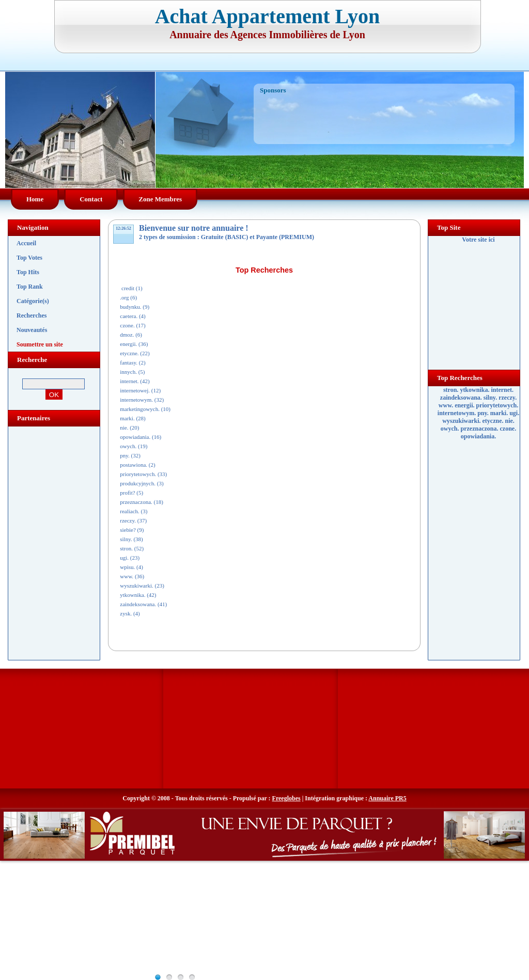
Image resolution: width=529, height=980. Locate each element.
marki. (127, 418)
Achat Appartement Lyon (268, 16)
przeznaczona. (136, 502)
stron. (126, 548)
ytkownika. (133, 595)
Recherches (32, 315)
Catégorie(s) (33, 301)
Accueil (26, 243)
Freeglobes (286, 798)
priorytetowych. (138, 474)
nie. (124, 428)
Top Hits (28, 272)
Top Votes (29, 258)
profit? (127, 493)
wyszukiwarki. (136, 586)
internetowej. (135, 390)
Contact (91, 199)
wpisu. (127, 567)
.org (124, 297)
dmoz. (127, 335)
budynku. (130, 307)
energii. (128, 344)
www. (127, 576)
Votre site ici (478, 240)
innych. (128, 372)
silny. (126, 539)
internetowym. (136, 400)
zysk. (126, 613)
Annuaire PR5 (387, 798)
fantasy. (129, 362)
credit (127, 288)
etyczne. (129, 353)
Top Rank (30, 287)
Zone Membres (160, 199)
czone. (127, 325)
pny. (125, 455)
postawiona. (134, 465)
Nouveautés (32, 330)
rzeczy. (128, 520)
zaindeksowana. (138, 604)
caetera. (129, 316)
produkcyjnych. (138, 483)
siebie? (128, 530)
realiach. (130, 511)
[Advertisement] (385, 113)
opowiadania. (135, 437)
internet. (129, 381)
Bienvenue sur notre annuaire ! (194, 228)
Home (35, 199)
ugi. (124, 558)
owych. (128, 446)
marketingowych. (140, 409)
